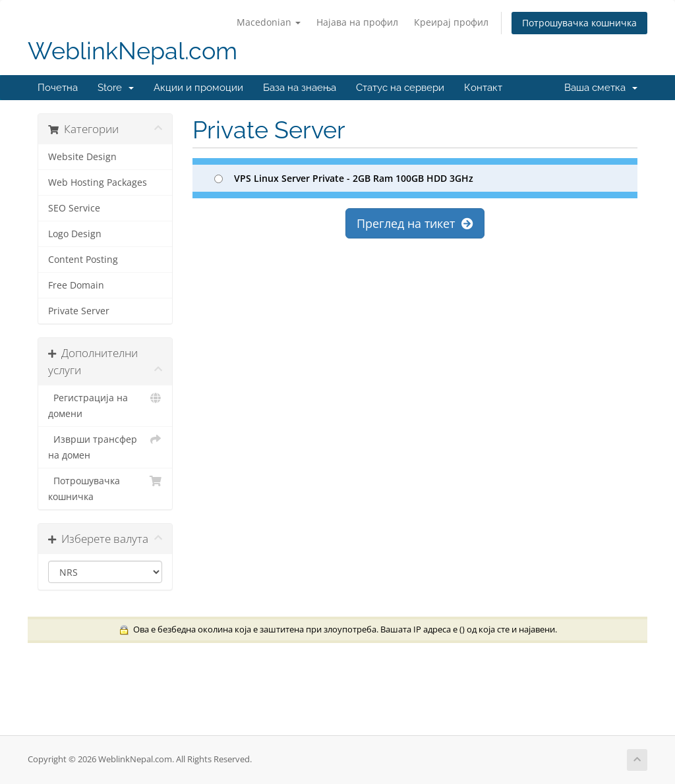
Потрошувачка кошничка (579, 23)
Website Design (82, 157)
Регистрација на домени (105, 405)
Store (116, 88)
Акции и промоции (198, 88)
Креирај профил (451, 22)
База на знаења (300, 88)
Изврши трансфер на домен (105, 446)
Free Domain (76, 285)
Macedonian (269, 22)
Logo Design (75, 234)
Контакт (483, 88)
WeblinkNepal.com (132, 51)
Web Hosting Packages (98, 182)
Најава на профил (357, 22)
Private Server (79, 311)
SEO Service (74, 208)
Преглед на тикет (415, 223)
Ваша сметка (601, 88)
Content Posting (83, 260)
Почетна (58, 88)
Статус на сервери (400, 88)
